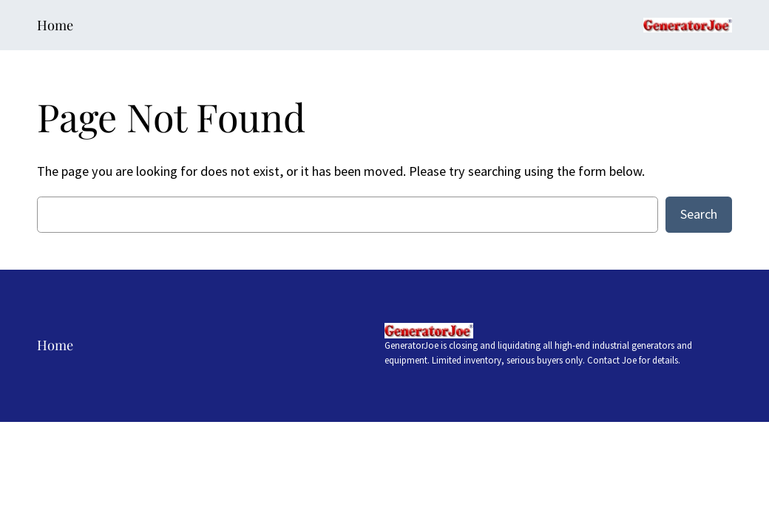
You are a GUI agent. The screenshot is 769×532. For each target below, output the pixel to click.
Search (699, 214)
